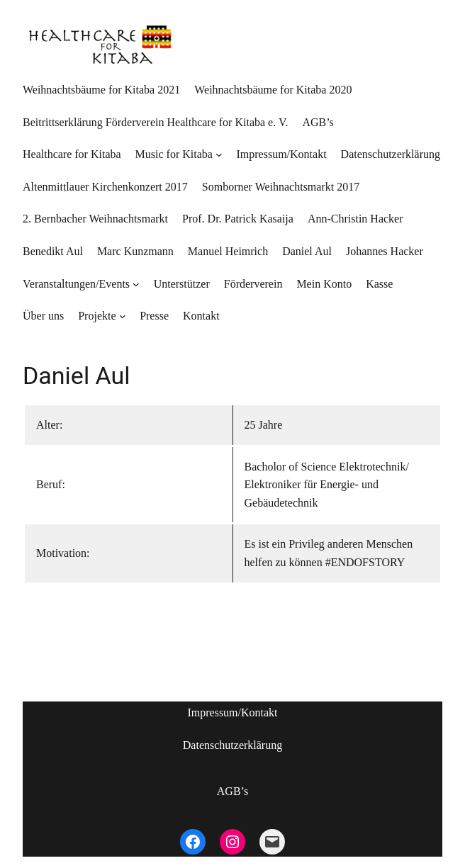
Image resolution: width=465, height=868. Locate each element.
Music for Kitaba (174, 154)
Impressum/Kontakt (232, 712)
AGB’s (232, 791)
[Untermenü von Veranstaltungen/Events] (136, 284)
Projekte (97, 316)
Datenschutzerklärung (232, 745)
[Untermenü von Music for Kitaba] (219, 154)
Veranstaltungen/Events (76, 284)
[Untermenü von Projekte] (123, 316)
